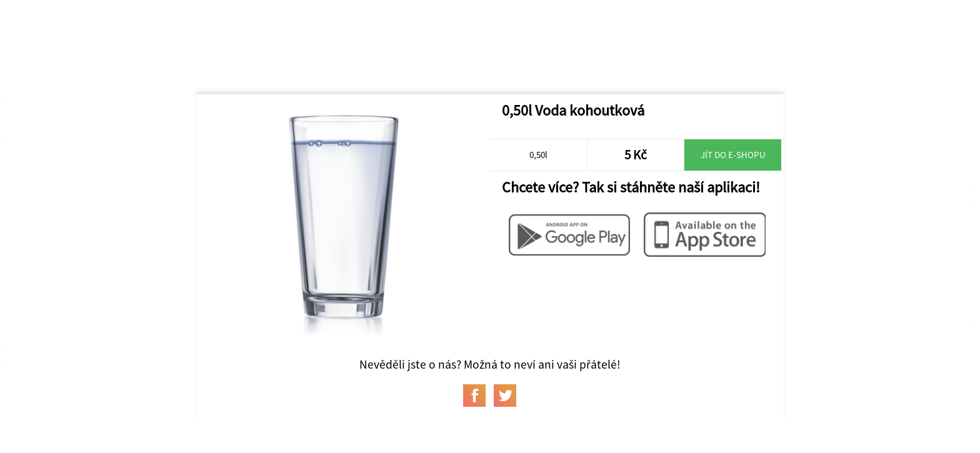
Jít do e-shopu (733, 155)
